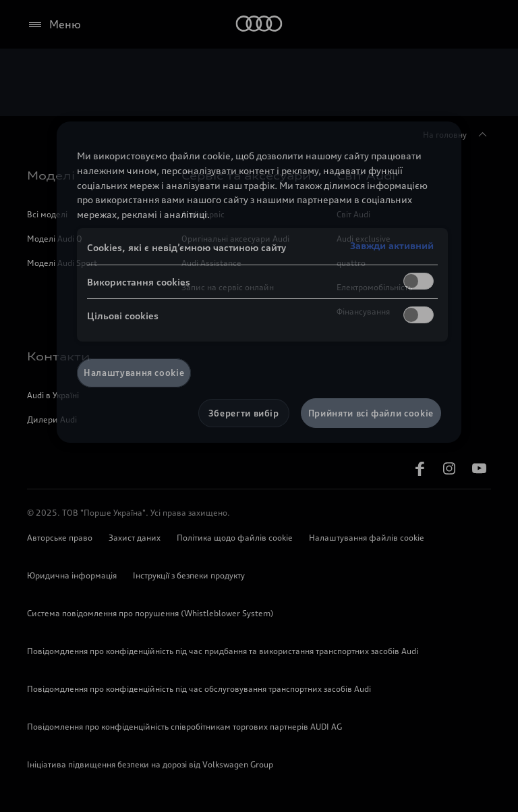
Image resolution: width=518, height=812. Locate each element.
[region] (259, 282)
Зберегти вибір (244, 413)
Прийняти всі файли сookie (371, 413)
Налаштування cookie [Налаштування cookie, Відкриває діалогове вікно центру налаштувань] (134, 373)
